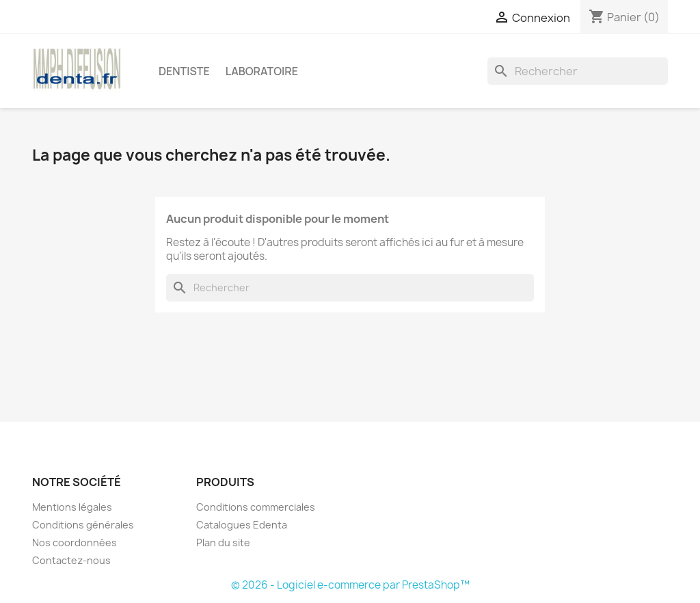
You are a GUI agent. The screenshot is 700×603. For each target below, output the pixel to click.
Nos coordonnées (75, 542)
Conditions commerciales (256, 507)
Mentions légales (72, 507)
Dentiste (184, 71)
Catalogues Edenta (242, 525)
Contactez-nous (71, 560)
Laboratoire (262, 71)
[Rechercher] (578, 71)
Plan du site (223, 542)
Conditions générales (83, 525)
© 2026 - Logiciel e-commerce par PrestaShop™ (350, 585)
